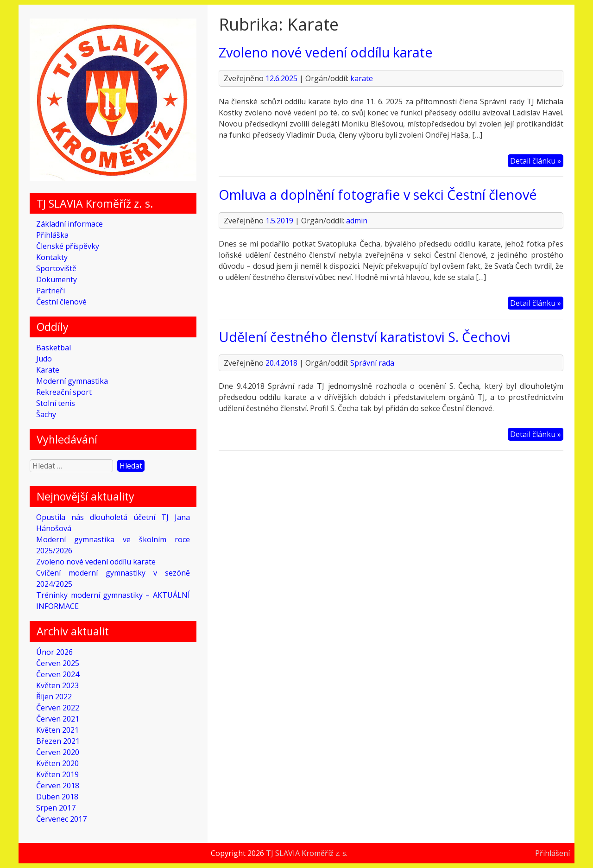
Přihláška (52, 235)
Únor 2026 (54, 652)
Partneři (50, 291)
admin (357, 221)
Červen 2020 (58, 752)
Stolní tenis (56, 403)
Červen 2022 (58, 708)
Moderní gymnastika (72, 381)
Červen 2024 (58, 674)
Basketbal (54, 348)
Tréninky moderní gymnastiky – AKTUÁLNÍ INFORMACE (113, 601)
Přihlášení (552, 853)
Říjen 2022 (54, 697)
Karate (48, 370)
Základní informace (69, 224)
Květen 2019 (57, 774)
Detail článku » (536, 161)
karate (362, 78)
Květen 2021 (57, 730)
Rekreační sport (64, 392)
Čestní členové (61, 302)
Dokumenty (57, 279)
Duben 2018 (57, 797)
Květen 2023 (57, 685)
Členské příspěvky (68, 246)
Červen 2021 (58, 719)
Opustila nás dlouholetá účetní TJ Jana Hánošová (113, 523)
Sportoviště (56, 268)
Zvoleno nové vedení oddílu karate (96, 562)
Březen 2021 (58, 741)
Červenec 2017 (61, 819)
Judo (44, 359)
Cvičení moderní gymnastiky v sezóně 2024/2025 (113, 578)
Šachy (46, 414)
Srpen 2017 (56, 808)
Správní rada (372, 363)
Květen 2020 (57, 763)
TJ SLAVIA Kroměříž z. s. (307, 853)
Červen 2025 (58, 663)
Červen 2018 (58, 786)
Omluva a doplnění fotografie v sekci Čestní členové (378, 194)
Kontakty (52, 257)
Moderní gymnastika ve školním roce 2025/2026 (113, 545)
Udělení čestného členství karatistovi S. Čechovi (365, 337)
